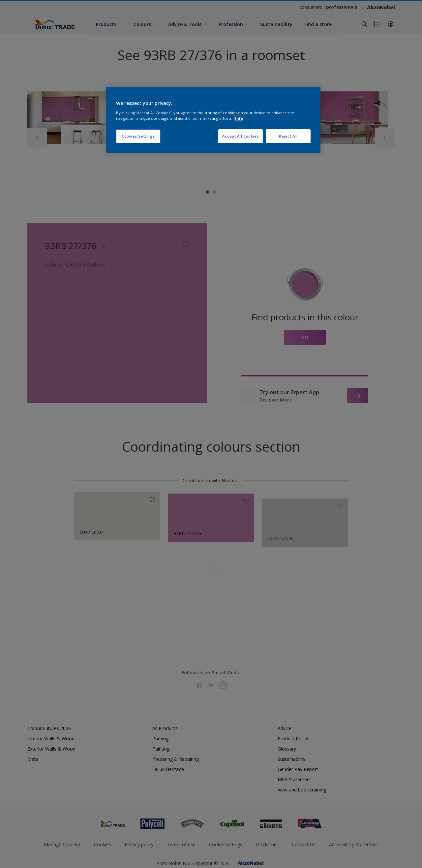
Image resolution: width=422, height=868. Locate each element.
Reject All (288, 136)
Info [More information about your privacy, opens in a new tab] (239, 118)
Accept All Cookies (241, 136)
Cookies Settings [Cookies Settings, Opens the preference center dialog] (138, 136)
